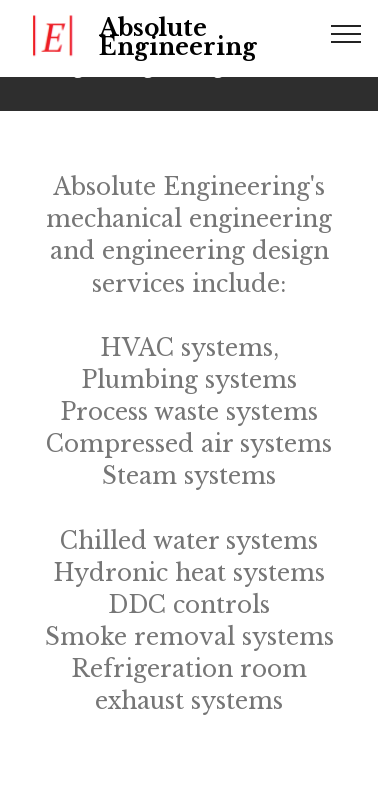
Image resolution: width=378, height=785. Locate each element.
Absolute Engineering (178, 38)
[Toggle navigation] (346, 33)
